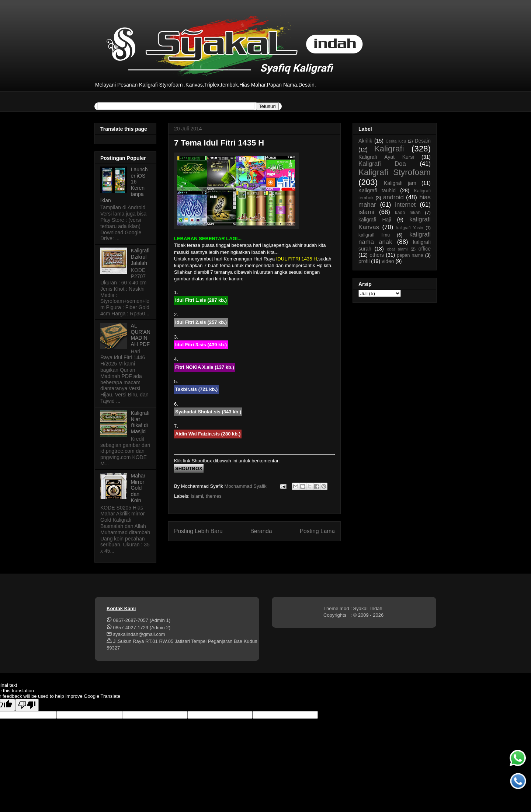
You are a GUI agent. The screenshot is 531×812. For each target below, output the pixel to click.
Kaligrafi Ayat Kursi (386, 157)
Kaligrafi (389, 149)
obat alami (397, 249)
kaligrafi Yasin (410, 228)
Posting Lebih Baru (198, 531)
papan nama (410, 255)
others (377, 255)
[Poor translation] (27, 705)
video (388, 261)
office (425, 249)
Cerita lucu (396, 141)
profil (364, 261)
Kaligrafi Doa (382, 164)
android (393, 197)
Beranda (261, 531)
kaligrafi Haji (375, 220)
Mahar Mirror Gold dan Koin (138, 488)
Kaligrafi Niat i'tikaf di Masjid (140, 422)
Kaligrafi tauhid (377, 190)
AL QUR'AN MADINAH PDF (141, 335)
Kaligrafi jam (400, 183)
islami (197, 496)
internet (405, 205)
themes (214, 496)
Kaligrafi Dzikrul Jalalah (140, 257)
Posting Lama (317, 531)
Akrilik (365, 141)
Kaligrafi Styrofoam (395, 172)
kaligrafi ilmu (374, 235)
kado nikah (408, 213)
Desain (423, 141)
